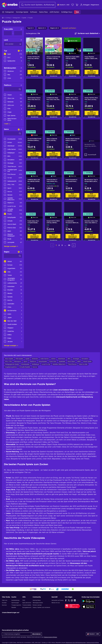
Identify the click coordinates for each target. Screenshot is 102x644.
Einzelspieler (25, 364)
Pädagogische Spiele (12, 364)
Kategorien (16, 18)
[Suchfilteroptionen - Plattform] (13, 89)
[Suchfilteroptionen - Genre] (13, 133)
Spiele (24, 18)
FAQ (24, 600)
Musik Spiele (87, 362)
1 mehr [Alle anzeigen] (7, 124)
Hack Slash (71, 362)
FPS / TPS (8, 362)
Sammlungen (15, 603)
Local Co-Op (46, 364)
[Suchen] (37, 5)
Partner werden (37, 605)
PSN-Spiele (19, 359)
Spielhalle (62, 362)
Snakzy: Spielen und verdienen (41, 607)
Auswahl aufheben (69, 28)
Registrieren (95, 5)
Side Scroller (83, 364)
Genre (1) (42, 28)
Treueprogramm (16, 605)
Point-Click (53, 362)
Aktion (53, 359)
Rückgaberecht (27, 607)
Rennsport (18, 362)
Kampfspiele (43, 362)
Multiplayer (36, 364)
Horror (35, 367)
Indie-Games (45, 359)
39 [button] (69, 245)
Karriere (4, 605)
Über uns (5, 600)
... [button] (65, 245)
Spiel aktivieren (27, 603)
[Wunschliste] (73, 5)
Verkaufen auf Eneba (57, 600)
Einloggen (85, 5)
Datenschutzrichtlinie (93, 643)
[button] (74, 245)
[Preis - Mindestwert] (8, 33)
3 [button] (62, 245)
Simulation (85, 359)
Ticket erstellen (27, 605)
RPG (69, 359)
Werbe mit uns (56, 603)
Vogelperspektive (11, 367)
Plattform (33, 362)
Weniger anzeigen (11, 246)
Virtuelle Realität (25, 367)
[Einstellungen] (63, 5)
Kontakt (4, 603)
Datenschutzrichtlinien (51, 637)
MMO (79, 362)
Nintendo (35, 359)
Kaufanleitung (15, 600)
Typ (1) (31, 28)
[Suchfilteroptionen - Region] (13, 256)
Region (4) (55, 28)
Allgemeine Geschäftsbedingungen (76, 643)
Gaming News (37, 600)
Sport (25, 362)
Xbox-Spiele (9, 359)
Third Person (72, 364)
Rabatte (14, 607)
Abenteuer (62, 359)
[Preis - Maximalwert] (18, 33)
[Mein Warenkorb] (77, 5)
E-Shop (8, 18)
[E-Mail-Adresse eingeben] (17, 634)
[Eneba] (10, 5)
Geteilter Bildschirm (59, 364)
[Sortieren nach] (87, 34)
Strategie (76, 359)
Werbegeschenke (38, 603)
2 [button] (59, 245)
